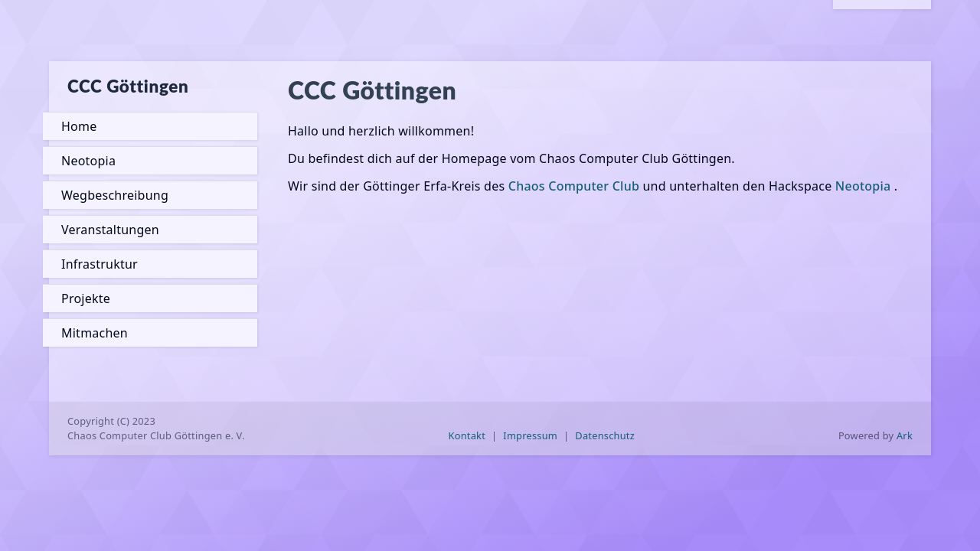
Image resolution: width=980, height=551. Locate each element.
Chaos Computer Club (574, 186)
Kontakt (467, 435)
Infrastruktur (100, 264)
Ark (905, 435)
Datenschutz (605, 435)
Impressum (530, 435)
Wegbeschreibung (115, 195)
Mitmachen (95, 333)
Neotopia (88, 161)
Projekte (86, 298)
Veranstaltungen (110, 230)
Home (79, 126)
